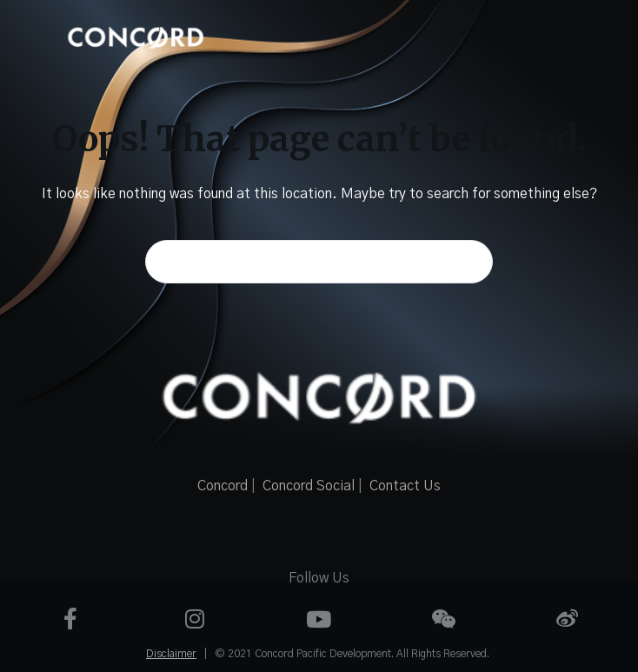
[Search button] (471, 262)
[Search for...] (319, 262)
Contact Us (405, 486)
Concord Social (309, 486)
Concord (223, 486)
